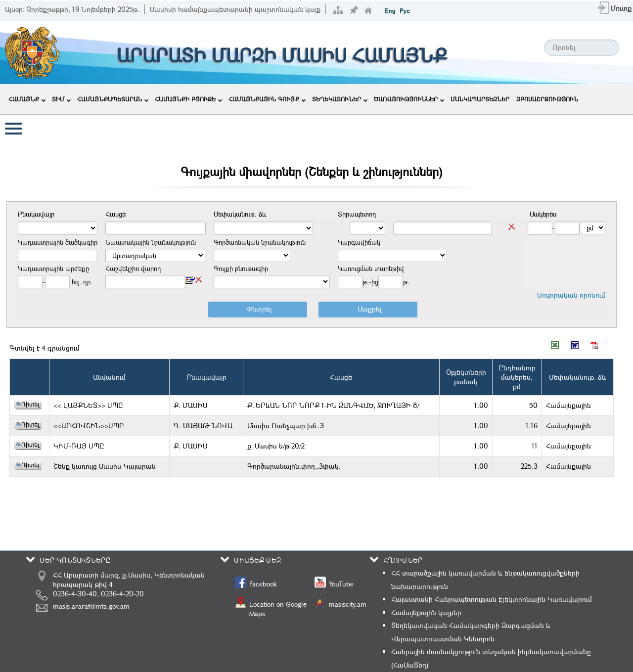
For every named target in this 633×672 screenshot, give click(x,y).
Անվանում (109, 377)
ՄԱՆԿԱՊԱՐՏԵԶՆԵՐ (480, 99)
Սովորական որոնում (571, 295)
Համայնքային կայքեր (426, 612)
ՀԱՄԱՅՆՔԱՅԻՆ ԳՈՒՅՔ (267, 99)
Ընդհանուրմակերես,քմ (517, 377)
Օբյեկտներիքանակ (466, 377)
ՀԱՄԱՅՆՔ (27, 99)
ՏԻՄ (61, 99)
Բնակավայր (206, 377)
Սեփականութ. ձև (578, 377)
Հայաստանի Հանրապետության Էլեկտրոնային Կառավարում (492, 599)
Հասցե (341, 377)
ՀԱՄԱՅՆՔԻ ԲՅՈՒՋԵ (188, 99)
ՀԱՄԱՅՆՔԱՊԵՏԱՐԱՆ (113, 99)
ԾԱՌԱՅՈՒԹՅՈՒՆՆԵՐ (409, 99)
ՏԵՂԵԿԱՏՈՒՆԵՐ (340, 99)
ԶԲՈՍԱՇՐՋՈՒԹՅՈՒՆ (547, 99)
